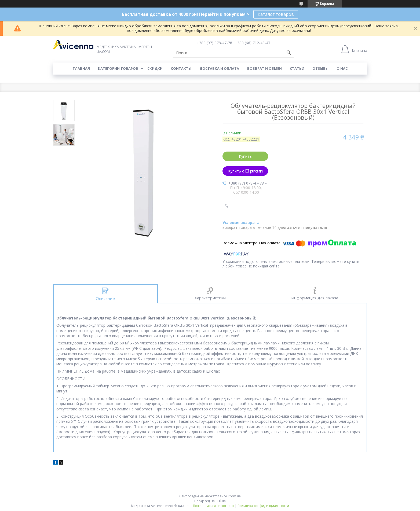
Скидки (155, 68)
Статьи (297, 68)
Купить (245, 156)
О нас (342, 68)
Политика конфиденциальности (263, 506)
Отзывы (320, 68)
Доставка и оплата (219, 68)
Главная (81, 68)
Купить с (245, 171)
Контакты (181, 68)
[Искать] (289, 53)
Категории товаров (118, 68)
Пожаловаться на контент (213, 506)
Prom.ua (234, 496)
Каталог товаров (276, 14)
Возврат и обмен (264, 68)
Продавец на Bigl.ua (210, 501)
